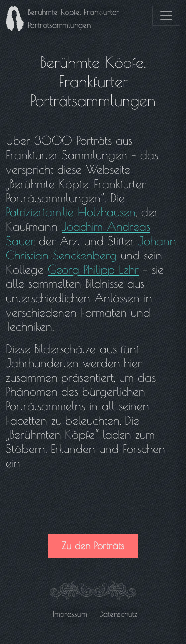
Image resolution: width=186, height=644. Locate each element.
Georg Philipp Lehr (93, 269)
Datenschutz (118, 614)
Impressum (70, 614)
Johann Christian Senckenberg (91, 248)
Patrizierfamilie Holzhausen (71, 212)
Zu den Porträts (93, 546)
